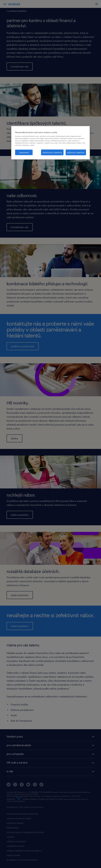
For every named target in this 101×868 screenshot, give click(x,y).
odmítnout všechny (52, 152)
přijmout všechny (76, 152)
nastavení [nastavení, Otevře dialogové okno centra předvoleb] (24, 152)
